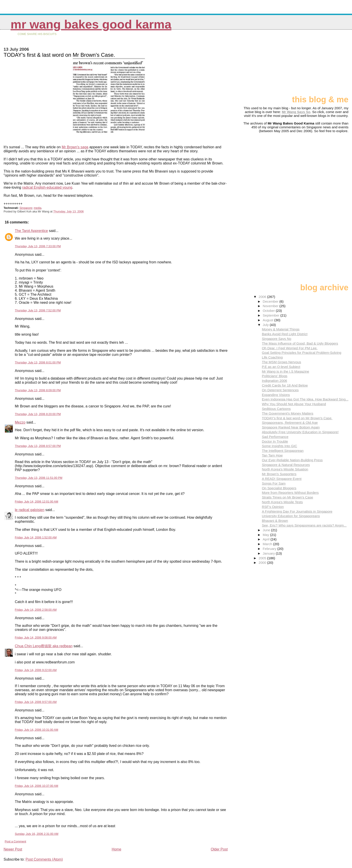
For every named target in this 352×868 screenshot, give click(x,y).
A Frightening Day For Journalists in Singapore (297, 511)
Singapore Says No (276, 339)
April (267, 539)
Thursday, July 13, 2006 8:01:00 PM (38, 362)
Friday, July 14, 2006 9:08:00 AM (36, 637)
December (271, 301)
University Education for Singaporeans (291, 516)
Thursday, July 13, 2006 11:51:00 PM (39, 478)
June (267, 530)
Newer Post (13, 849)
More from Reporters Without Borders (290, 493)
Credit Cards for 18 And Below (285, 385)
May (266, 535)
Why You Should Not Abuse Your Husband (294, 404)
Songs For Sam (274, 483)
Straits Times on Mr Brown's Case (287, 497)
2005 (263, 558)
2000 (263, 563)
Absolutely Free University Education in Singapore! (300, 432)
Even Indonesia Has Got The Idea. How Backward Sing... (305, 399)
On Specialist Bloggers (279, 488)
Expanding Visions (276, 395)
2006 (263, 297)
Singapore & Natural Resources (286, 465)
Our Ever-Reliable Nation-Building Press (292, 460)
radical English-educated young (47, 187)
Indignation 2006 (274, 381)
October (269, 311)
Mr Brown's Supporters (279, 474)
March (268, 544)
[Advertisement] (326, 64)
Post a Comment (15, 841)
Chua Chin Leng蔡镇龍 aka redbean (44, 646)
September (272, 315)
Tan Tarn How (272, 455)
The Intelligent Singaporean (283, 451)
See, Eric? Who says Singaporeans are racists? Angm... (304, 525)
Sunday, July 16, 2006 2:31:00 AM (37, 834)
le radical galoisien (30, 510)
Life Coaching (272, 357)
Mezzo (20, 422)
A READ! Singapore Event (282, 479)
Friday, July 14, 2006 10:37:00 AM (36, 786)
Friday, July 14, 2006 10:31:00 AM (36, 730)
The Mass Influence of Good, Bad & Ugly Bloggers (300, 343)
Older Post (219, 849)
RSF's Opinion (273, 507)
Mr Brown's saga (75, 147)
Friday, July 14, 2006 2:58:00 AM (36, 610)
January (269, 553)
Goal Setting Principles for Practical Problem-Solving (301, 353)
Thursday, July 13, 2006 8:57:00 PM (38, 446)
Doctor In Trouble (275, 441)
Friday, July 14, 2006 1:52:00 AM (36, 537)
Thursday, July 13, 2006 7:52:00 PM (38, 310)
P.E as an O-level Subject (281, 367)
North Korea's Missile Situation (285, 469)
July (266, 325)
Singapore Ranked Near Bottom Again (291, 427)
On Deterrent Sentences (280, 390)
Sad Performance (275, 437)
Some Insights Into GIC (279, 446)
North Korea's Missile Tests (282, 502)
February (270, 549)
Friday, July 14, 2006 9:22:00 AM (36, 670)
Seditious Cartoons (276, 409)
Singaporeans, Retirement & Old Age (290, 423)
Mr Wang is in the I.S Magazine (285, 371)
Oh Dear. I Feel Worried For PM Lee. (290, 348)
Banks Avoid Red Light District (285, 334)
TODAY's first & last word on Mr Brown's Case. (297, 418)
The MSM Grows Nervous (281, 362)
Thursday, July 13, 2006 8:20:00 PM (38, 414)
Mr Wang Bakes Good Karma (91, 24)
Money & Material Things (281, 329)
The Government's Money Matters (287, 413)
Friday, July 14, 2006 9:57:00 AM (36, 702)
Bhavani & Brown (275, 521)
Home (116, 849)
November (271, 306)
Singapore (26, 208)
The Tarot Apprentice (31, 231)
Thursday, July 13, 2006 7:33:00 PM (38, 246)
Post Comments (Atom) (44, 859)
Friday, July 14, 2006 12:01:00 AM (36, 502)
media (37, 208)
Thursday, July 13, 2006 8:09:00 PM (38, 390)
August (268, 320)
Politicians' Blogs (274, 376)
